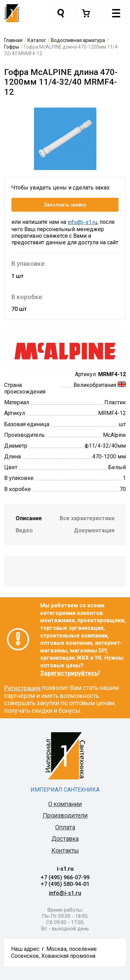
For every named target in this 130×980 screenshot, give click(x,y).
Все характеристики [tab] (87, 518)
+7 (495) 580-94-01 (65, 884)
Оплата (65, 827)
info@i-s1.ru (82, 222)
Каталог (37, 40)
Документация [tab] (94, 530)
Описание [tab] (29, 518)
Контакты (65, 850)
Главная (13, 40)
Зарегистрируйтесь (69, 673)
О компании (65, 804)
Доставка (65, 839)
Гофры (12, 47)
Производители (65, 815)
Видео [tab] (24, 530)
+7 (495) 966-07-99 (65, 877)
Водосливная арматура (78, 40)
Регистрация (22, 688)
